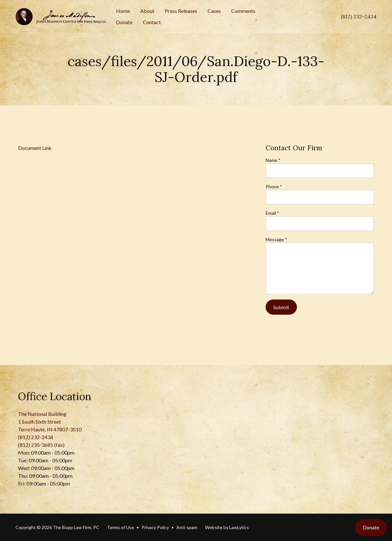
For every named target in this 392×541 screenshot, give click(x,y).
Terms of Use (121, 527)
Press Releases (181, 11)
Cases (214, 11)
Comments (243, 11)
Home (123, 11)
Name (273, 160)
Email (272, 213)
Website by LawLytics (227, 527)
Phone (274, 187)
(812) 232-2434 (359, 16)
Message (276, 239)
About (147, 11)
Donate (124, 22)
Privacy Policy (155, 527)
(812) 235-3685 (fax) (41, 445)
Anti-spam (187, 527)
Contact (152, 22)
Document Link (35, 148)
